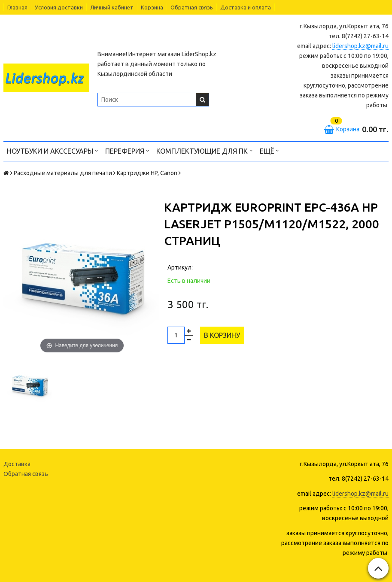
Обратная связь (192, 7)
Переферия (127, 150)
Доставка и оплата (246, 7)
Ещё (269, 150)
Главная (17, 7)
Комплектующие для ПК (205, 150)
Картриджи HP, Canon (147, 173)
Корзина (152, 7)
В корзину (222, 335)
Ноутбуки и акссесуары (53, 150)
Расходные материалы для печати (63, 173)
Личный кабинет (112, 7)
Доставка (17, 464)
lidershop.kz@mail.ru (360, 46)
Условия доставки (59, 7)
